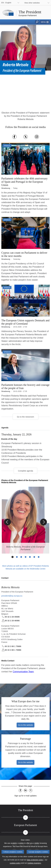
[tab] (26, 810)
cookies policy (15, 863)
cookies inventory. (34, 863)
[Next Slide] (44, 522)
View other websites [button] (32, 3)
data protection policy (35, 860)
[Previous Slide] (7, 522)
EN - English (6, 3)
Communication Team (23, 672)
